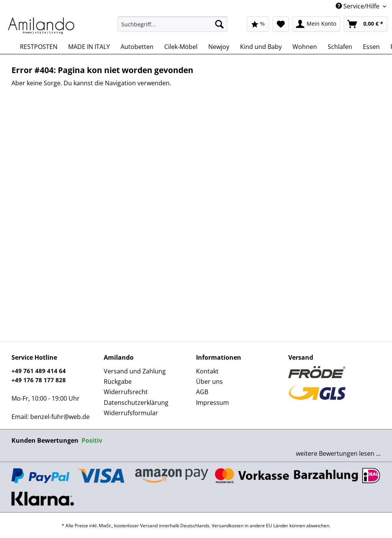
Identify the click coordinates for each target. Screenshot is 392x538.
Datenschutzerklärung (136, 403)
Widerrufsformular (131, 413)
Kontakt (207, 371)
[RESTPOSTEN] (39, 47)
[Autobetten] (137, 47)
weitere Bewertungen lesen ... (338, 453)
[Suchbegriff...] (172, 24)
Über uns (209, 381)
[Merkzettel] (281, 24)
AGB (202, 392)
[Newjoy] (219, 47)
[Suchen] (219, 24)
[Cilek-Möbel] (181, 47)
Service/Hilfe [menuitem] (358, 6)
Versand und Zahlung (135, 371)
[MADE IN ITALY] (89, 47)
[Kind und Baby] (261, 47)
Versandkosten (228, 526)
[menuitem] (172, 28)
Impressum (212, 403)
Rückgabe (118, 381)
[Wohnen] (305, 47)
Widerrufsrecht (126, 392)
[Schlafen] (340, 47)
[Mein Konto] (316, 24)
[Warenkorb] (366, 24)
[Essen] (371, 47)
